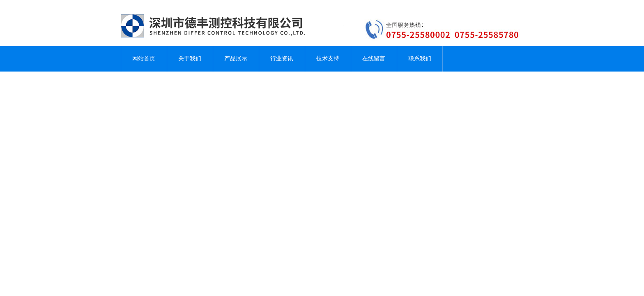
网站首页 (144, 59)
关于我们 (190, 59)
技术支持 (328, 59)
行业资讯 (282, 59)
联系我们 (420, 59)
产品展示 (236, 59)
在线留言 (374, 59)
